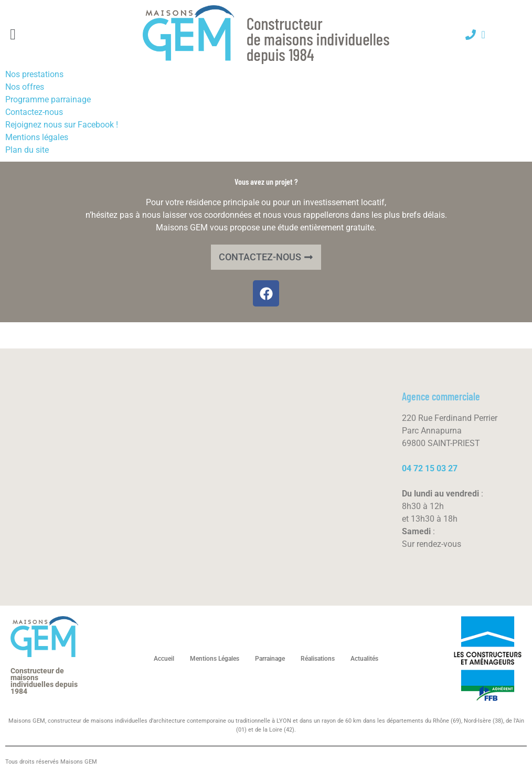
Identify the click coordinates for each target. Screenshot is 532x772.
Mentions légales (37, 137)
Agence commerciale (441, 396)
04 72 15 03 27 (430, 468)
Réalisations (318, 659)
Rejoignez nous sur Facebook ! (62, 125)
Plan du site (27, 150)
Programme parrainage (48, 99)
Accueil (164, 659)
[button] (13, 35)
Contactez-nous (34, 112)
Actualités (364, 659)
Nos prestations (34, 74)
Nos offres (25, 87)
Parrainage (270, 659)
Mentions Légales (215, 659)
